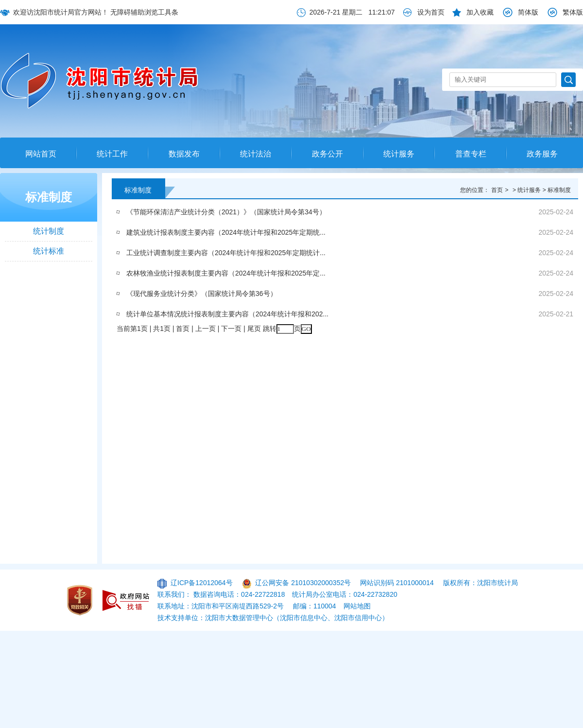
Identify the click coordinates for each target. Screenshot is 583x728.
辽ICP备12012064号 (202, 583)
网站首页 (41, 154)
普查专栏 (471, 154)
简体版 (528, 12)
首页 (497, 190)
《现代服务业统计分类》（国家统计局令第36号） (202, 294)
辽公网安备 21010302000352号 (303, 583)
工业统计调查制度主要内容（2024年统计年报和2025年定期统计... (226, 253)
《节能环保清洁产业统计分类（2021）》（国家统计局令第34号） (226, 212)
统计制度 (49, 231)
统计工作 (112, 154)
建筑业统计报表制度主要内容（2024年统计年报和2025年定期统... (226, 232)
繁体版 (573, 12)
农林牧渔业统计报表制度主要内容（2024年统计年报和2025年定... (226, 273)
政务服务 (542, 154)
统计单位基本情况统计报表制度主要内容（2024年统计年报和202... (227, 314)
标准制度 (49, 197)
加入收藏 (480, 12)
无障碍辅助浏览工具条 (144, 12)
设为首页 (431, 12)
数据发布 (184, 154)
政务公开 (327, 154)
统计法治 (256, 154)
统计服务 (399, 154)
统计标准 (49, 251)
